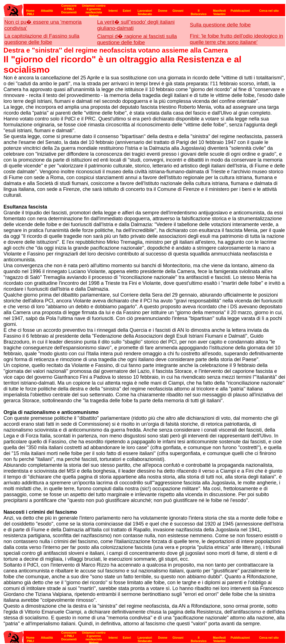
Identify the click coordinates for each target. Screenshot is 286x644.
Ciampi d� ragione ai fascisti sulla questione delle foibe (137, 39)
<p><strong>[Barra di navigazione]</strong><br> (144, 9)
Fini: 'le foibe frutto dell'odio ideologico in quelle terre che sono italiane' (237, 39)
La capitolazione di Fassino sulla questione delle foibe (42, 39)
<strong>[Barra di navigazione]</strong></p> (144, 635)
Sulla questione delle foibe (220, 25)
